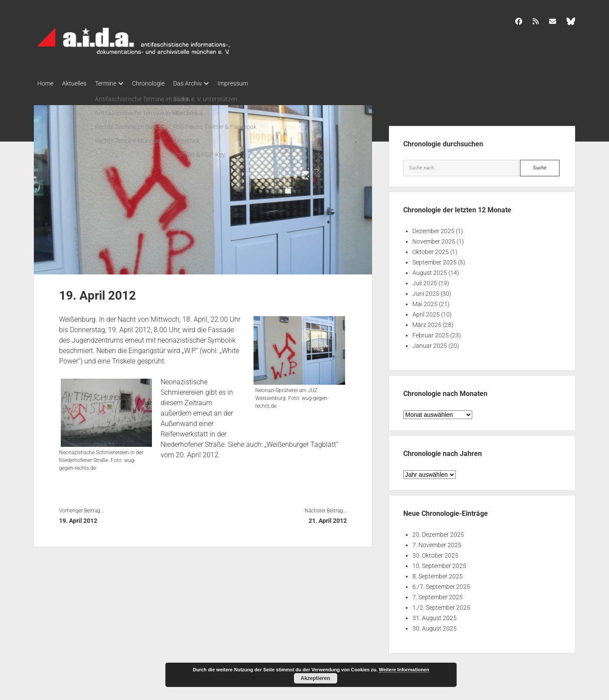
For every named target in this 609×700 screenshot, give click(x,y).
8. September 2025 (438, 574)
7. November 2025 (437, 542)
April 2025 (426, 312)
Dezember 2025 (433, 228)
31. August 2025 (435, 615)
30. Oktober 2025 (435, 553)
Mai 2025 (425, 301)
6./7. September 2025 (441, 584)
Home (45, 83)
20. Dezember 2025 (438, 532)
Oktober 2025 (431, 249)
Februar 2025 (431, 333)
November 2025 (434, 239)
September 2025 (435, 260)
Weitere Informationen (404, 670)
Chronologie (161, 83)
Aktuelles (79, 83)
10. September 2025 (439, 563)
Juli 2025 (425, 281)
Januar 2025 (430, 343)
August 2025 (430, 270)
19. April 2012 (78, 518)
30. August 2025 (435, 626)
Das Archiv (205, 83)
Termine (114, 83)
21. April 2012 (328, 518)
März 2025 (427, 322)
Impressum (254, 83)
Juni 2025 (426, 291)
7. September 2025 (438, 594)
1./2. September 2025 (441, 605)
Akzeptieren (315, 678)
